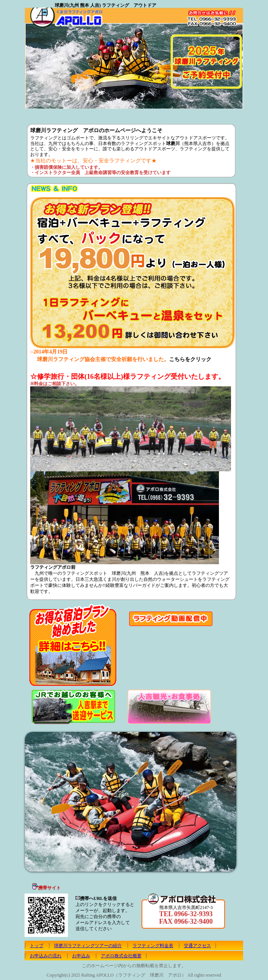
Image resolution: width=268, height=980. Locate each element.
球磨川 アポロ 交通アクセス (132, 113)
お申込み (201, 113)
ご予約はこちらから (65, 102)
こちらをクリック (190, 359)
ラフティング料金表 (153, 946)
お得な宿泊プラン (73, 645)
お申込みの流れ (168, 113)
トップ (38, 113)
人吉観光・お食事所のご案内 (169, 707)
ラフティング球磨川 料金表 (101, 113)
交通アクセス (197, 946)
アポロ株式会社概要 (229, 113)
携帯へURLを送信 (98, 898)
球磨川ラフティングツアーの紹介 (69, 113)
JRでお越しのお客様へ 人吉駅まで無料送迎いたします (72, 707)
